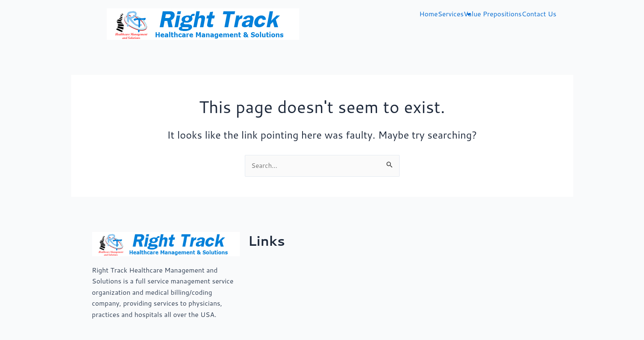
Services (451, 14)
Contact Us (539, 14)
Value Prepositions (493, 14)
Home (428, 14)
